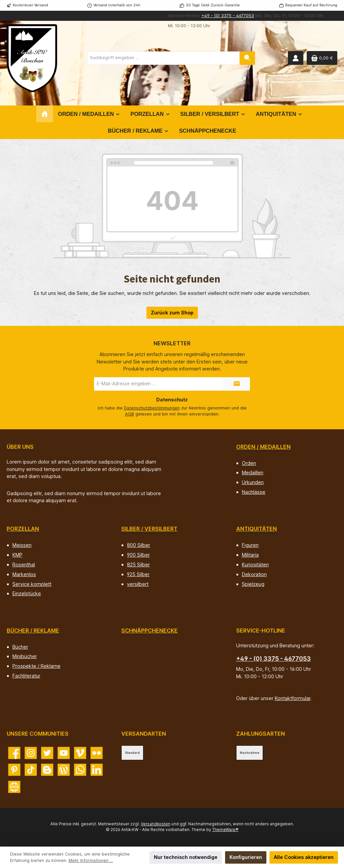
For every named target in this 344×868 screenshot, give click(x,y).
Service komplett (32, 584)
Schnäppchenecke (149, 631)
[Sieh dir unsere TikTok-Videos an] (31, 770)
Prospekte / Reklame (36, 666)
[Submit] (236, 384)
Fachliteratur (26, 676)
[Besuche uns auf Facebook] (14, 753)
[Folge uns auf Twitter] (47, 753)
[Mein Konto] (296, 58)
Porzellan (23, 529)
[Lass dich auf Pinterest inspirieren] (14, 770)
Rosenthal (24, 565)
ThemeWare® (225, 830)
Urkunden (253, 482)
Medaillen (253, 472)
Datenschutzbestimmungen (152, 408)
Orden (249, 463)
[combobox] (163, 58)
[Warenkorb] (322, 58)
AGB (130, 414)
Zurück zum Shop (172, 313)
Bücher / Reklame (33, 631)
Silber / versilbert (149, 529)
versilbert (138, 584)
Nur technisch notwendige (186, 857)
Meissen (22, 545)
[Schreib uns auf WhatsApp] (80, 770)
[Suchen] (247, 58)
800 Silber (139, 545)
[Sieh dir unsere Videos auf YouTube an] (64, 753)
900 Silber (138, 555)
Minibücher (25, 656)
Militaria (250, 555)
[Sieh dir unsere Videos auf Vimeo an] (80, 753)
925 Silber (138, 574)
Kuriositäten (255, 565)
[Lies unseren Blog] (64, 770)
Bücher (20, 647)
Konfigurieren (246, 857)
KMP (17, 555)
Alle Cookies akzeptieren (304, 857)
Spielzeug (253, 584)
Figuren (250, 545)
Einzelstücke (27, 593)
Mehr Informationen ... (91, 860)
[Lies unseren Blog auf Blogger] (47, 770)
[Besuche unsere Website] (14, 787)
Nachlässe (254, 492)
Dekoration (254, 574)
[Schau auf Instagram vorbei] (31, 753)
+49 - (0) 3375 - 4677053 (228, 16)
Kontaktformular (293, 698)
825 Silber (138, 565)
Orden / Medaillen (263, 447)
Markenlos (24, 574)
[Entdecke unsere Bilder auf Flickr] (97, 753)
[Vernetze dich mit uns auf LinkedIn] (97, 770)
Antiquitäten (256, 529)
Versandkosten (156, 824)
